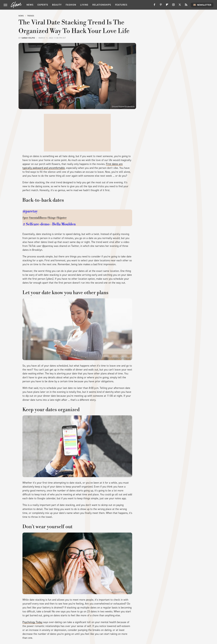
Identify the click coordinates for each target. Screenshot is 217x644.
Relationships (102, 5)
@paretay (30, 211)
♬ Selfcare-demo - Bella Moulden (49, 224)
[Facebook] (154, 6)
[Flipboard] (167, 6)
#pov (25, 218)
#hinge (52, 218)
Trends (31, 16)
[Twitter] (180, 6)
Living (84, 5)
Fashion (71, 5)
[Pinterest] (161, 6)
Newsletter (202, 5)
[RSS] (186, 6)
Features (121, 5)
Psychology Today (32, 622)
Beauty (57, 5)
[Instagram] (173, 6)
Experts (43, 5)
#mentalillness (38, 218)
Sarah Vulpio (28, 38)
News (30, 5)
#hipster (61, 218)
